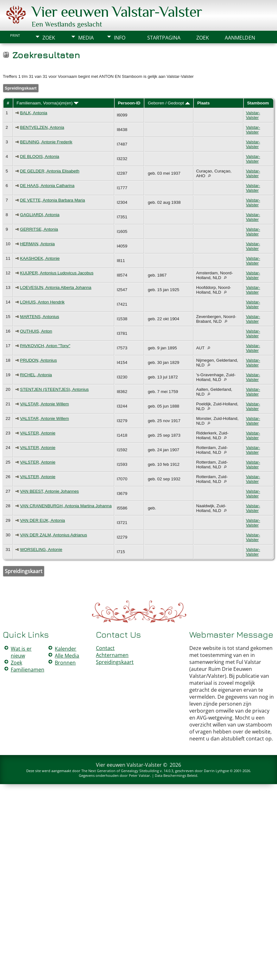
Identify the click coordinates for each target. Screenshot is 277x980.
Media (86, 38)
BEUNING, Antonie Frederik (46, 142)
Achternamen (112, 655)
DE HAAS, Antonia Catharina (47, 186)
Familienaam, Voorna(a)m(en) (47, 103)
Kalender (66, 649)
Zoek (49, 38)
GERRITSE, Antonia (39, 229)
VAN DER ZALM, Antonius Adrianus (54, 535)
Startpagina (164, 38)
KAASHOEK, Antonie (40, 258)
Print (15, 35)
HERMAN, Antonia (37, 244)
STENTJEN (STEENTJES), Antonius (54, 389)
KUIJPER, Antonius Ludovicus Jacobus (57, 273)
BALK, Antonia (34, 113)
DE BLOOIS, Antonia (40, 156)
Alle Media (67, 656)
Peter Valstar (139, 775)
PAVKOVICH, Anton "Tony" (45, 346)
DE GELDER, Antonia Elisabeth (50, 171)
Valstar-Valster (253, 115)
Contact (105, 648)
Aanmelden (240, 38)
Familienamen (28, 670)
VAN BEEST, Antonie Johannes (49, 491)
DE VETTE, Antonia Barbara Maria (52, 200)
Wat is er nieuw (21, 652)
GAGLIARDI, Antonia (40, 215)
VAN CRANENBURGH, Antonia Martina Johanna (66, 506)
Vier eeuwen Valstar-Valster (117, 12)
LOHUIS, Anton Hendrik (42, 302)
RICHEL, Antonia (36, 375)
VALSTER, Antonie (38, 433)
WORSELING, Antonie (41, 549)
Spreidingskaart (21, 88)
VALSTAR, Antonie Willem (44, 404)
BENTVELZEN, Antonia (42, 127)
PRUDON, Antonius (38, 360)
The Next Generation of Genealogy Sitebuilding (120, 771)
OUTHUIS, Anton (36, 331)
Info (120, 38)
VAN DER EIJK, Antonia (42, 520)
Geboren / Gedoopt (169, 103)
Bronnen (65, 663)
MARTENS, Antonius (39, 317)
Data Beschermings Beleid (176, 775)
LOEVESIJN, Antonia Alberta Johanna (56, 287)
